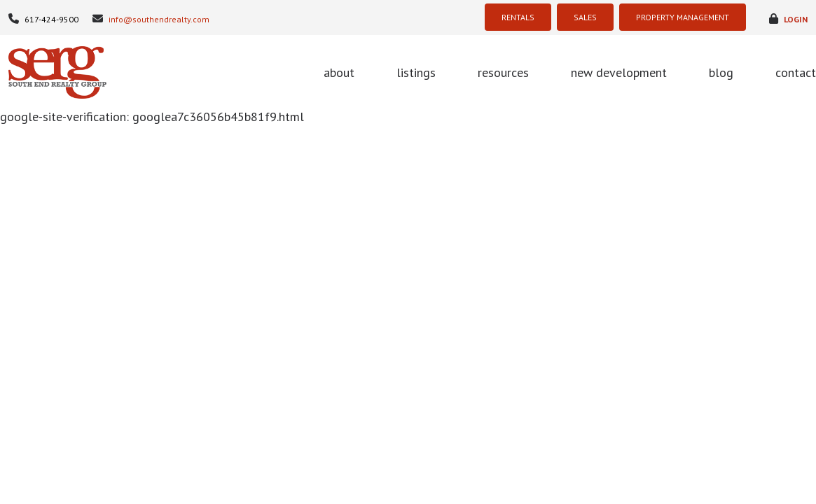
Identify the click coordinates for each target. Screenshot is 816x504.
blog (721, 72)
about (339, 72)
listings (416, 72)
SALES (585, 17)
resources (503, 72)
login (788, 19)
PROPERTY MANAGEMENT (683, 17)
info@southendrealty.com (151, 19)
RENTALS (518, 17)
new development (619, 72)
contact (796, 72)
